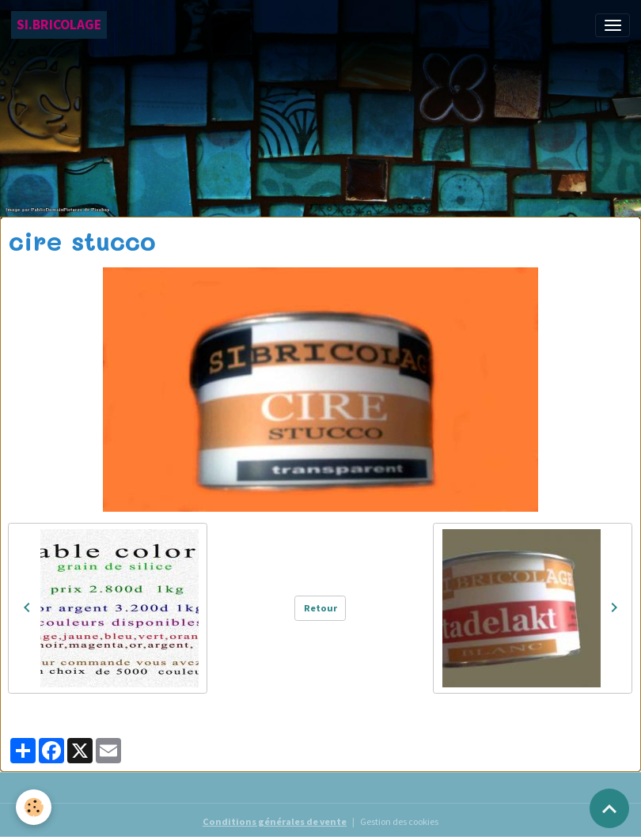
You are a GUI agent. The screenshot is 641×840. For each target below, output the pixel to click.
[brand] (59, 25)
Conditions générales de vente (275, 821)
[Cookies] (34, 807)
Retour (320, 608)
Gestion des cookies (399, 821)
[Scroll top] (609, 808)
